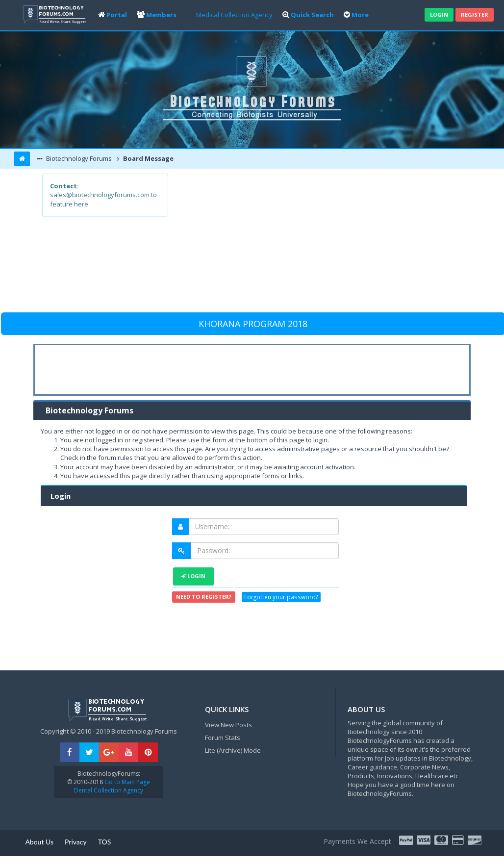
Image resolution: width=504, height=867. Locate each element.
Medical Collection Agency (234, 15)
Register (475, 14)
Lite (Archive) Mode (233, 750)
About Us (39, 842)
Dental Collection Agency (109, 790)
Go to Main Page (126, 782)
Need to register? (204, 597)
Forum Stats (223, 738)
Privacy (76, 842)
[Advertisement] (315, 242)
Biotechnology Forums (78, 158)
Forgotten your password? (281, 597)
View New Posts (228, 725)
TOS (105, 842)
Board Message (148, 158)
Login (439, 14)
